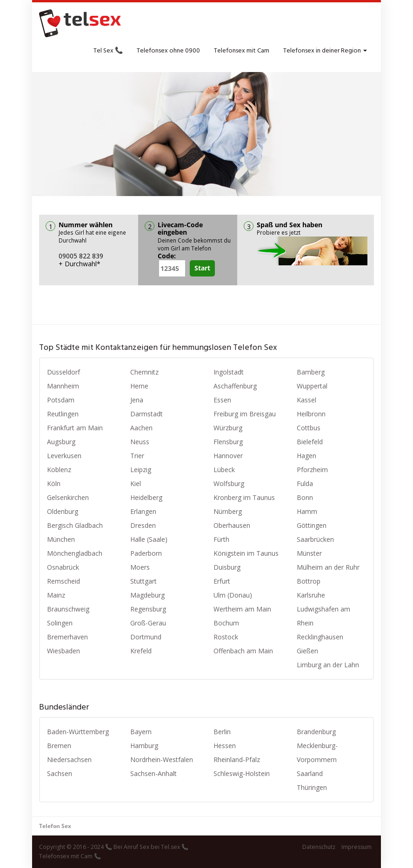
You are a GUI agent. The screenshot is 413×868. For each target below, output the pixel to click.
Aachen (141, 428)
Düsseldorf (63, 372)
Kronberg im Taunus (244, 497)
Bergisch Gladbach (75, 525)
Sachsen (60, 773)
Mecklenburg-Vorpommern (317, 753)
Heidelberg (146, 497)
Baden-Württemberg (78, 732)
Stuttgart (143, 581)
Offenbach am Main (243, 651)
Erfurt (222, 581)
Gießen (307, 651)
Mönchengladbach (75, 553)
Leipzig (141, 470)
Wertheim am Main (242, 609)
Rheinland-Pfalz (237, 759)
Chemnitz (144, 372)
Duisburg (227, 567)
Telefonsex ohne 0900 (168, 51)
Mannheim (63, 386)
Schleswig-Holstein (242, 773)
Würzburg (228, 428)
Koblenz (59, 470)
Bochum (226, 623)
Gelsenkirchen (68, 497)
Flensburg (228, 442)
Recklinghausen (320, 637)
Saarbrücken (315, 539)
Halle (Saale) (149, 539)
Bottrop (309, 581)
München (61, 539)
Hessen (225, 746)
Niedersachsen (69, 759)
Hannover (228, 456)
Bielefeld (310, 442)
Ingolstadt (229, 372)
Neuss (140, 442)
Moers (140, 567)
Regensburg (148, 609)
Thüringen (312, 787)
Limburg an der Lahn (328, 665)
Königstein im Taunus (246, 553)
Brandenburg (316, 732)
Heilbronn (311, 414)
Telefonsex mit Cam (242, 51)
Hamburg (144, 746)
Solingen (60, 623)
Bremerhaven (67, 637)
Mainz (56, 595)
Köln (54, 483)
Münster (309, 553)
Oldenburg (63, 511)
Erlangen (143, 511)
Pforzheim (312, 470)
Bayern (141, 732)
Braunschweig (68, 609)
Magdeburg (147, 595)
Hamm (307, 511)
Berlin (222, 732)
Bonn (305, 497)
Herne (139, 386)
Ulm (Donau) (233, 595)
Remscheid (63, 581)
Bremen (59, 746)
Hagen (306, 456)
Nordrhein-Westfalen (162, 759)
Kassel (306, 400)
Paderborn (146, 553)
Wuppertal (312, 386)
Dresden (143, 525)
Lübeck (224, 470)
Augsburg (61, 442)
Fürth (221, 539)
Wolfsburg (229, 483)
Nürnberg (228, 511)
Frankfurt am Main (75, 428)
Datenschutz (319, 847)
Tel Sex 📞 (108, 51)
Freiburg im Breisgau (245, 414)
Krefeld (141, 651)
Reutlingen (63, 414)
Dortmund (146, 637)
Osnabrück (63, 567)
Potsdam (61, 400)
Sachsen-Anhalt (153, 773)
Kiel (136, 483)
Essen (222, 400)
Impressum (356, 847)
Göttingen (312, 525)
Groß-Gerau (148, 623)
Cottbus (309, 428)
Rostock (226, 637)
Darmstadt (147, 414)
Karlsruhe (311, 595)
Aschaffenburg (235, 386)
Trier (137, 456)
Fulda (305, 483)
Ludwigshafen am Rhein (323, 616)
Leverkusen (64, 456)
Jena (137, 400)
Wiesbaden (63, 651)
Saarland (310, 773)
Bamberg (311, 372)
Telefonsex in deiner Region (325, 51)
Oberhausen (232, 525)
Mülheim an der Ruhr (328, 567)
